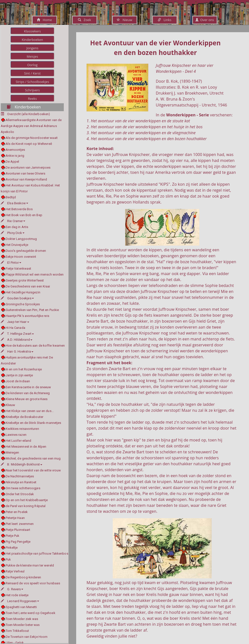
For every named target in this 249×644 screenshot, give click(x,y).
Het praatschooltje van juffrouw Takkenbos (37, 554)
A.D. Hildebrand (17, 340)
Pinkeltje (12, 548)
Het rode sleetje (17, 595)
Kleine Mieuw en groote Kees (27, 399)
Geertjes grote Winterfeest (25, 280)
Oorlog (32, 65)
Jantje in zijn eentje (19, 375)
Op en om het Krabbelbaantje (27, 500)
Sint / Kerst (32, 73)
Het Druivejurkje (17, 245)
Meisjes (32, 56)
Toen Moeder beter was (23, 625)
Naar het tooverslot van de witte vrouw (33, 470)
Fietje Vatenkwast (19, 269)
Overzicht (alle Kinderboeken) (29, 114)
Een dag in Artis (17, 227)
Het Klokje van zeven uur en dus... (30, 411)
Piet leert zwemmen (20, 524)
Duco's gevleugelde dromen (26, 251)
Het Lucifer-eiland (19, 441)
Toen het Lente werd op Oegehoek (31, 613)
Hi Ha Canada (15, 328)
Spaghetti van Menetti (21, 607)
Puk (8, 559)
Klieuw (11, 405)
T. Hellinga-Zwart (17, 334)
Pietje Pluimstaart (18, 530)
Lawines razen (16, 435)
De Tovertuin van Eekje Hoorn (27, 637)
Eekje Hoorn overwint (21, 257)
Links (165, 20)
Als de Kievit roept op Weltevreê (29, 144)
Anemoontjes (15, 150)
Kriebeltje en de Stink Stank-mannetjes (34, 423)
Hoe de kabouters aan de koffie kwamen (35, 346)
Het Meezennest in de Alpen (26, 447)
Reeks (32, 99)
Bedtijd (11, 197)
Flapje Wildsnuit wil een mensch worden (35, 274)
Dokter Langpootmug (21, 239)
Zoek (84, 20)
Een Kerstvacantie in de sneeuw (28, 387)
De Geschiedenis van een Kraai (28, 286)
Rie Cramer (13, 221)
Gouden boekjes (17, 298)
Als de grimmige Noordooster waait (32, 138)
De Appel (12, 162)
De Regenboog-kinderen (23, 577)
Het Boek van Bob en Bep (24, 215)
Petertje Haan (15, 518)
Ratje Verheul (15, 571)
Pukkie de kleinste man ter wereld (30, 565)
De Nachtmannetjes (20, 476)
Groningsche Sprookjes (23, 304)
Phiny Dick (13, 233)
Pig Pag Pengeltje (18, 542)
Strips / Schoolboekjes (32, 82)
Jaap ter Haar (15, 322)
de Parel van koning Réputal (26, 506)
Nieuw (124, 20)
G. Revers (12, 589)
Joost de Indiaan (18, 381)
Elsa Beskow (14, 203)
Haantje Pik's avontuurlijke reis (27, 316)
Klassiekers (32, 31)
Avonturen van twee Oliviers (26, 173)
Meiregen (12, 452)
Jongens (33, 48)
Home (44, 20)
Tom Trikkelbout (17, 631)
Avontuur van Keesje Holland (26, 179)
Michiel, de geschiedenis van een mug (33, 458)
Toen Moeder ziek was (22, 619)
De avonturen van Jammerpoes (28, 167)
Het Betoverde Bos (19, 209)
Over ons (205, 20)
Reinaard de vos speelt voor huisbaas (33, 583)
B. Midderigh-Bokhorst (22, 464)
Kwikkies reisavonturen (22, 429)
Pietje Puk (13, 536)
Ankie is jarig (15, 156)
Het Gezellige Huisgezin (23, 292)
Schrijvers (32, 90)
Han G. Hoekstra (17, 351)
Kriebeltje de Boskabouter (25, 417)
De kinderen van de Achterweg (28, 393)
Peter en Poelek (17, 512)
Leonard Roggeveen (20, 601)
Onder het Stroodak (20, 494)
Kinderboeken (32, 40)
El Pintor (11, 263)
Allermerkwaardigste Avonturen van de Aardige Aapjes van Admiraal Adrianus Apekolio (31, 126)
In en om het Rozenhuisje (24, 369)
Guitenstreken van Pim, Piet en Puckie (32, 310)
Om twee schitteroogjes (23, 488)
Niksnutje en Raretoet (21, 482)
